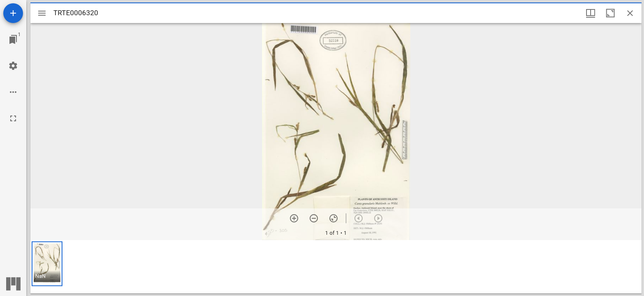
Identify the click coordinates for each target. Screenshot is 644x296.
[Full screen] (13, 118)
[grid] (336, 267)
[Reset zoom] (333, 218)
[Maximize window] (610, 13)
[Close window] (630, 13)
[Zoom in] (294, 218)
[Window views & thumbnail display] (591, 13)
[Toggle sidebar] (42, 13)
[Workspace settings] (13, 66)
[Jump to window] (13, 39)
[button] (47, 264)
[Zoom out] (314, 218)
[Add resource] (13, 13)
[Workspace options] (13, 92)
